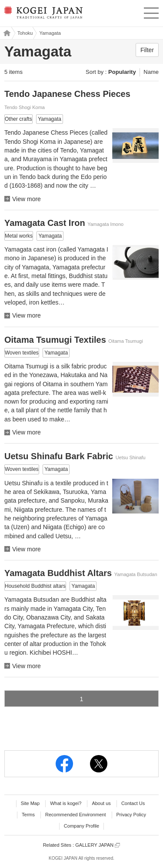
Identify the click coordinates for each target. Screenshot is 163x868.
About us (101, 803)
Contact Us (133, 803)
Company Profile (81, 826)
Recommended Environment (75, 815)
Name (151, 72)
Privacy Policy (131, 815)
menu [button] (151, 12)
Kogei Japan (6, 33)
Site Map (30, 803)
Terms (28, 815)
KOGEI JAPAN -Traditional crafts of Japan (42, 15)
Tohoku (25, 33)
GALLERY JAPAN (98, 845)
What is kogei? (66, 803)
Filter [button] (147, 50)
